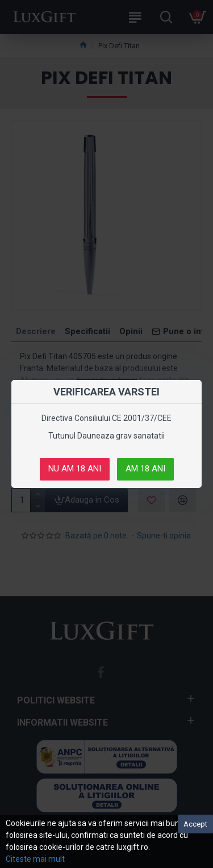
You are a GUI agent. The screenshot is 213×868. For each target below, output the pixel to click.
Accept (195, 824)
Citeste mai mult (35, 859)
